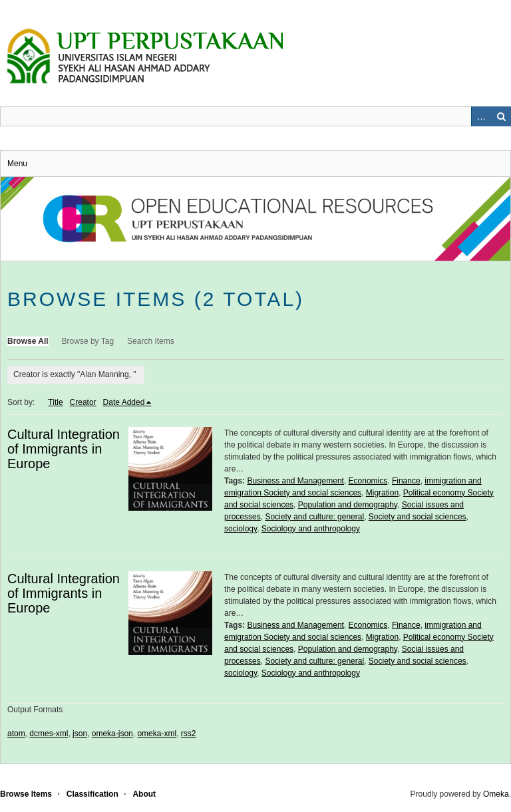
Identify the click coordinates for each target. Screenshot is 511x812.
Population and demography (348, 505)
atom (16, 734)
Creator (83, 402)
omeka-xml (157, 734)
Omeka (496, 794)
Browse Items (26, 794)
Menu (17, 164)
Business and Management (295, 481)
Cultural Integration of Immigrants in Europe (64, 449)
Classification (92, 794)
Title (55, 402)
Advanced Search (481, 116)
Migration (382, 493)
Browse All (28, 341)
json (80, 734)
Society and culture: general (314, 517)
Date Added (124, 402)
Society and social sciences (418, 517)
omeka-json (112, 734)
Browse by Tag (88, 341)
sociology (241, 529)
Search (501, 116)
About (144, 794)
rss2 (189, 734)
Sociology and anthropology (311, 529)
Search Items (151, 341)
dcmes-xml (49, 734)
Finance (406, 481)
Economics (368, 481)
